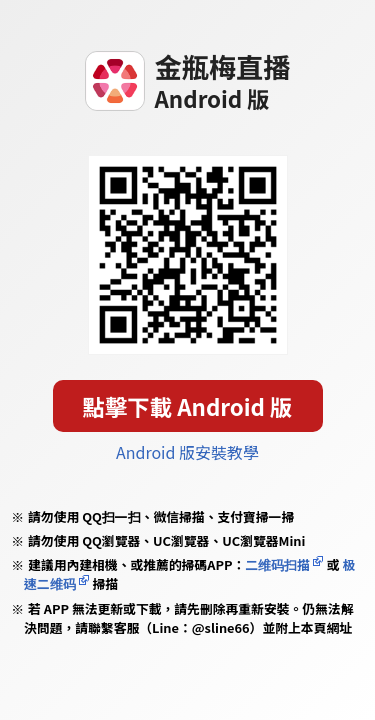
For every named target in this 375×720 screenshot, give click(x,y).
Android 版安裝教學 (187, 452)
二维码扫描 (277, 564)
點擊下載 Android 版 (188, 406)
